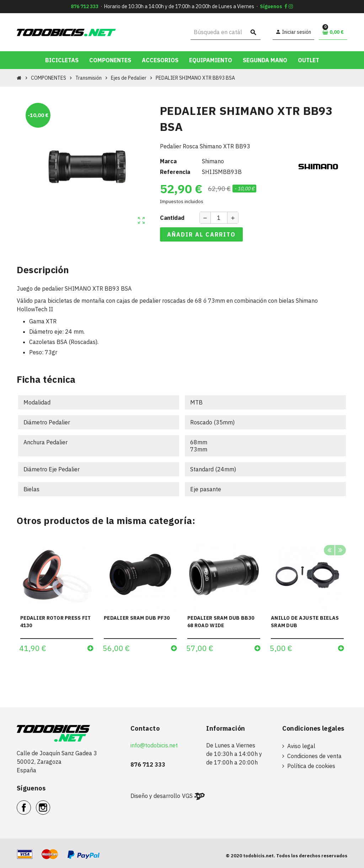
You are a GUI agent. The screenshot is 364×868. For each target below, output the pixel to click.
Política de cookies (311, 766)
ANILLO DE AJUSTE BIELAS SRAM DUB (305, 622)
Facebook (31, 804)
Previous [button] (329, 551)
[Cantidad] (219, 218)
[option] (57, 598)
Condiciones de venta (314, 756)
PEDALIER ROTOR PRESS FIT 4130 (56, 622)
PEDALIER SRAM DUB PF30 (137, 618)
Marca (168, 161)
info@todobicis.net (154, 745)
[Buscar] (226, 32)
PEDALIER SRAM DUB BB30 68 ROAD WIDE (221, 622)
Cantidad (172, 218)
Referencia (175, 172)
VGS (187, 796)
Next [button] (340, 551)
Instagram (50, 804)
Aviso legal (301, 746)
